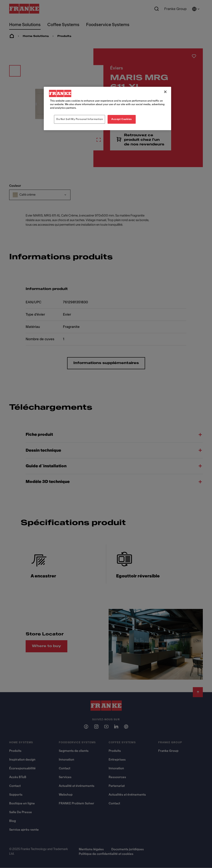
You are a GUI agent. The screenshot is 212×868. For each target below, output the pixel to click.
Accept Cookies (122, 119)
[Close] (165, 92)
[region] (107, 108)
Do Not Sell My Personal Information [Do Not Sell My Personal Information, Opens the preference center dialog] (80, 119)
